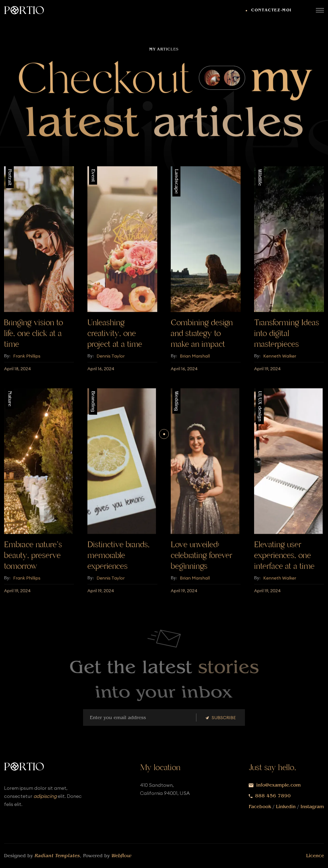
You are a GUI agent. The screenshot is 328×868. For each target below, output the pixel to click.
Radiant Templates (57, 856)
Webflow (121, 856)
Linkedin (286, 807)
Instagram (312, 807)
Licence (315, 856)
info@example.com (279, 785)
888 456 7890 (273, 796)
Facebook (260, 807)
